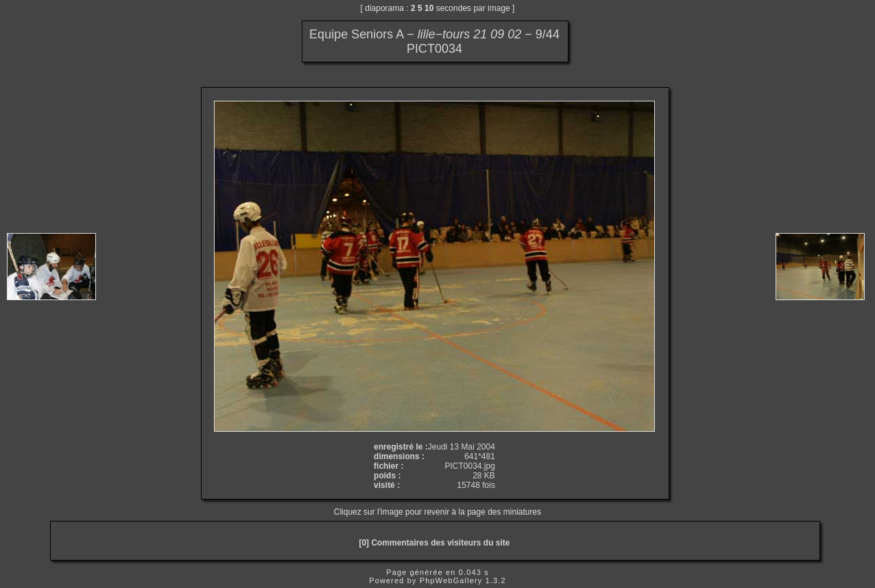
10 (429, 8)
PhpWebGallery (451, 580)
